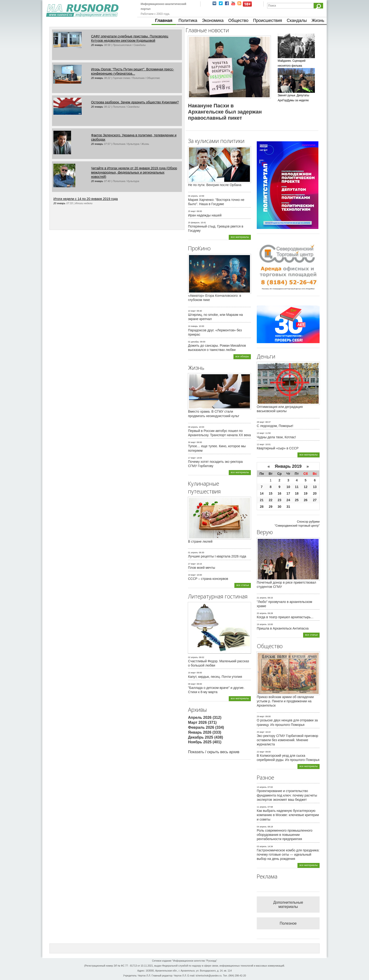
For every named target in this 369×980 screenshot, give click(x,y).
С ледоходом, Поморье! (275, 426)
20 (315, 493)
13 (315, 487)
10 (288, 487)
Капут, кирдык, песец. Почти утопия (215, 677)
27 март (192, 564)
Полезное (288, 923)
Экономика (213, 20)
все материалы (240, 237)
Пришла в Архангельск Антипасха (283, 628)
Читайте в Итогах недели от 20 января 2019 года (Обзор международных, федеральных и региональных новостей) (134, 172)
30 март (192, 442)
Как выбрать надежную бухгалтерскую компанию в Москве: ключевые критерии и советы (288, 815)
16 (280, 493)
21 (262, 500)
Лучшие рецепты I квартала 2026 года (217, 556)
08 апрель (193, 427)
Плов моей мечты (202, 568)
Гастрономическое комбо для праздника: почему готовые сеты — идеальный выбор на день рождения (288, 854)
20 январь (97, 45)
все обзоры (242, 356)
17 (288, 493)
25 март (192, 211)
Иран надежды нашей (205, 215)
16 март (192, 673)
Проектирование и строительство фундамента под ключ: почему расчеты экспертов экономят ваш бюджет (287, 795)
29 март (261, 716)
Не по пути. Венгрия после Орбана (215, 185)
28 (262, 507)
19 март (192, 575)
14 (262, 493)
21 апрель (262, 598)
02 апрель (193, 657)
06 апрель (193, 196)
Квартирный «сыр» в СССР (278, 448)
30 (280, 507)
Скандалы (297, 20)
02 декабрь (194, 342)
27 (315, 500)
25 (297, 500)
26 (306, 500)
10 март (192, 311)
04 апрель (262, 827)
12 (306, 487)
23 (280, 500)
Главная (164, 20)
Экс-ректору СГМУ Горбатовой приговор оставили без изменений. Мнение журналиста (287, 740)
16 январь (193, 326)
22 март (261, 752)
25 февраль (194, 223)
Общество (238, 20)
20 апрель (262, 613)
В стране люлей (200, 541)
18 (297, 493)
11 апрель (262, 807)
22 (271, 500)
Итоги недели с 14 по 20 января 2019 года (86, 199)
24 (288, 500)
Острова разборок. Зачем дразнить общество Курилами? (135, 102)
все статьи (243, 585)
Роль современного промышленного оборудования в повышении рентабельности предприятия (285, 835)
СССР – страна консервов (208, 579)
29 (271, 507)
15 (271, 493)
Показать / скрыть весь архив (214, 752)
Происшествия (267, 20)
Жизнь (318, 20)
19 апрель (262, 624)
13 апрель (262, 787)
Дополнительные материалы (288, 905)
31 (288, 507)
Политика (188, 20)
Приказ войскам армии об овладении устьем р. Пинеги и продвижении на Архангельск (285, 701)
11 (297, 487)
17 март (192, 458)
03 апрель (262, 846)
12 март (261, 444)
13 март (261, 433)
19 (306, 493)
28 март (261, 422)
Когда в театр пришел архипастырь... (285, 617)
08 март (192, 684)
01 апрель (193, 553)
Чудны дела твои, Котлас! (276, 437)
